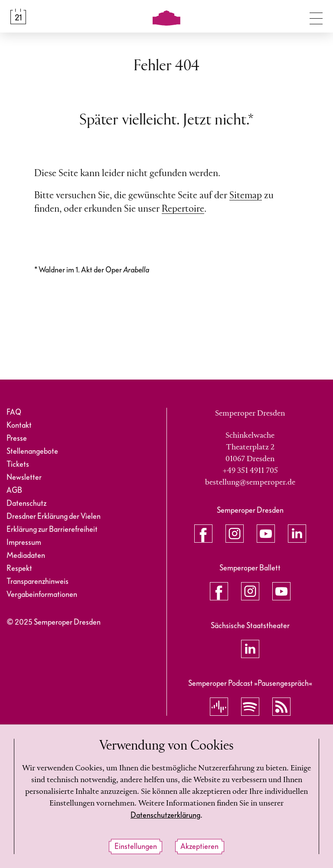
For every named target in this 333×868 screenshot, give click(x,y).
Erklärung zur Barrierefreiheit (52, 529)
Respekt (19, 568)
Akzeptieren (199, 847)
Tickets (18, 464)
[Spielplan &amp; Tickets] (18, 16)
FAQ (14, 412)
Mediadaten (26, 555)
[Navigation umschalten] (316, 16)
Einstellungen (136, 847)
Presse (17, 438)
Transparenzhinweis (38, 581)
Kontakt (19, 425)
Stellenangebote (32, 451)
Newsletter (24, 477)
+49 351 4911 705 (250, 471)
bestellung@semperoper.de (250, 482)
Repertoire (183, 209)
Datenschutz (26, 503)
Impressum (24, 542)
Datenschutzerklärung (165, 815)
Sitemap (246, 196)
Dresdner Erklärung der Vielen (54, 516)
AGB (14, 490)
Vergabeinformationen (42, 594)
